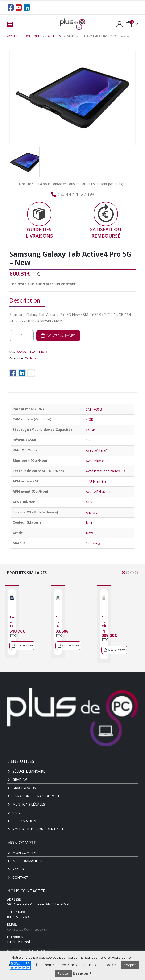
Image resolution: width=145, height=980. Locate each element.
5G (88, 440)
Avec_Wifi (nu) (97, 450)
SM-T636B (94, 409)
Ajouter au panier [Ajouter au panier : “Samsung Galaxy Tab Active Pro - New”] (26, 646)
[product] (12, 598)
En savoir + (82, 973)
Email (31, 373)
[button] (124, 573)
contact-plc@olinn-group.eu (27, 929)
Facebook (13, 373)
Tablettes (31, 358)
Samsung (93, 543)
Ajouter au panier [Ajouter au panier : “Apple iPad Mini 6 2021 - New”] (118, 650)
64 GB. (91, 430)
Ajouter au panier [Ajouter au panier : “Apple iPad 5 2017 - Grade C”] (72, 646)
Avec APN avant (98, 492)
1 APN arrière (96, 481)
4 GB (90, 419)
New (89, 533)
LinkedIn (22, 373)
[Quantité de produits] (22, 336)
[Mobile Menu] (10, 24)
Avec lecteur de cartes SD (106, 471)
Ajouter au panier (61, 336)
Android (92, 512)
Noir (89, 523)
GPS (89, 502)
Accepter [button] (130, 965)
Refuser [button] (63, 973)
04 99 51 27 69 (75, 194)
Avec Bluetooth (98, 461)
